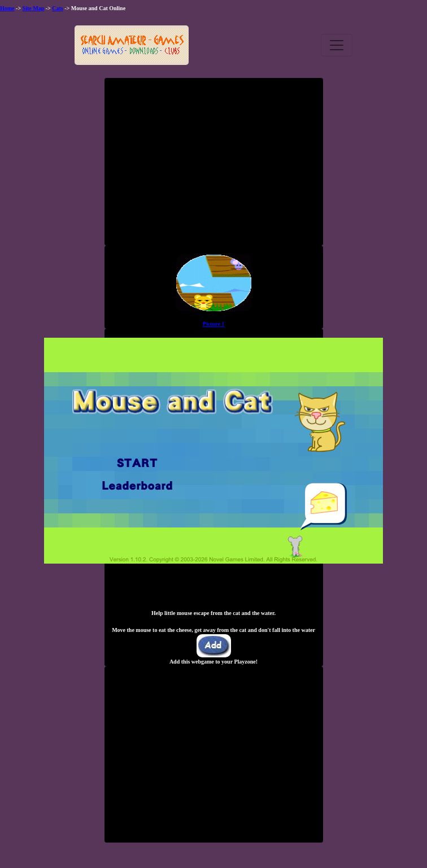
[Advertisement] (213, 166)
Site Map (34, 8)
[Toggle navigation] (337, 45)
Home (7, 8)
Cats (57, 8)
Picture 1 (213, 324)
